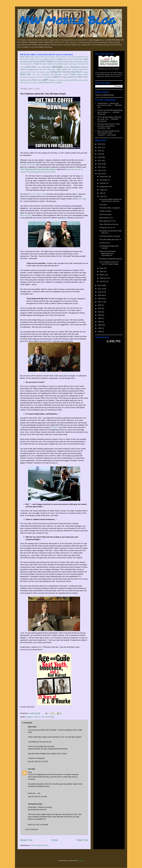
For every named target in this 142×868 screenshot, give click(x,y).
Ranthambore (83, 69)
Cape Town (38, 59)
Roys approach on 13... (108, 221)
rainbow (81, 80)
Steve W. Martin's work (38, 194)
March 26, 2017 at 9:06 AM (38, 825)
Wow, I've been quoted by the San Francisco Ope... (108, 132)
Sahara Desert (45, 72)
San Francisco (64, 72)
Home (55, 840)
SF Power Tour (34, 72)
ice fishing (58, 80)
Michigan (57, 67)
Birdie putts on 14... (107, 218)
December (104, 177)
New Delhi (43, 69)
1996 (100, 322)
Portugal (75, 69)
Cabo (32, 59)
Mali (44, 67)
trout (51, 83)
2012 (100, 285)
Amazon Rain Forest (42, 57)
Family (43, 61)
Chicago (59, 59)
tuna (55, 83)
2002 (100, 315)
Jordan (65, 64)
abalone (56, 77)
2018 (100, 157)
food (34, 80)
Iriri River (54, 64)
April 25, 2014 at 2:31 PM (37, 797)
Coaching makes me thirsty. (110, 236)
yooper (59, 83)
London (39, 67)
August (103, 190)
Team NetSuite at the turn (109, 224)
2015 (100, 167)
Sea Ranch (76, 72)
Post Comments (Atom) (39, 845)
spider (36, 83)
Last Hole (103, 205)
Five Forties (58, 61)
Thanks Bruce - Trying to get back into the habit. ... (108, 104)
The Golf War (56, 74)
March (102, 275)
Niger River (51, 69)
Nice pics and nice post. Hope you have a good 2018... (108, 125)
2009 (100, 295)
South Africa (36, 75)
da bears (24, 80)
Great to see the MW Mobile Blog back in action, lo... (110, 111)
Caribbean (46, 59)
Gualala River (29, 64)
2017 (100, 161)
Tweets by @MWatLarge (104, 95)
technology (50, 717)
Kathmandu (72, 64)
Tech (43, 717)
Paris (70, 69)
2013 (100, 174)
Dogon (81, 59)
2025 (100, 144)
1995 (100, 325)
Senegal (85, 72)
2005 (100, 308)
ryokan (26, 83)
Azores (74, 57)
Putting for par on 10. (107, 228)
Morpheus (75, 67)
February (103, 278)
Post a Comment (32, 829)
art (62, 77)
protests (74, 80)
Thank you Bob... (106, 211)
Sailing (54, 72)
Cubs (76, 59)
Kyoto (83, 64)
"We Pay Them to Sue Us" (113, 76)
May (102, 268)
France (66, 61)
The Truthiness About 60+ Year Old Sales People (109, 263)
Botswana (80, 57)
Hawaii (36, 64)
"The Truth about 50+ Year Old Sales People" (38, 169)
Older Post (82, 840)
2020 (100, 151)
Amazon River (55, 57)
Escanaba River (26, 61)
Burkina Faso (25, 59)
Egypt (86, 59)
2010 (100, 292)
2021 (100, 147)
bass (76, 77)
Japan (60, 64)
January (103, 281)
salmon (31, 83)
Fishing (49, 61)
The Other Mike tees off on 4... (111, 239)
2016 (100, 164)
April (102, 271)
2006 (100, 305)
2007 (100, 302)
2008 (100, 299)
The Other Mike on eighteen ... (111, 208)
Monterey (67, 67)
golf (46, 80)
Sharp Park (26, 74)
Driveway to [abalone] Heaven (111, 259)
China (65, 59)
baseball (70, 77)
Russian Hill (24, 72)
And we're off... (105, 243)
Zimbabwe (49, 77)
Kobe (78, 64)
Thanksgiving (45, 74)
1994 (100, 328)
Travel (73, 74)
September (104, 187)
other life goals (26, 215)
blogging (29, 717)
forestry (40, 80)
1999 (100, 318)
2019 (100, 154)
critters (85, 77)
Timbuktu (66, 74)
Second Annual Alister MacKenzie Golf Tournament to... (108, 253)
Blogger (81, 861)
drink (29, 80)
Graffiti (55, 427)
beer (80, 77)
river (22, 83)
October (103, 183)
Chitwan (70, 59)
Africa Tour (29, 57)
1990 (100, 332)
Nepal (36, 69)
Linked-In (37, 717)
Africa (22, 57)
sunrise (41, 83)
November (104, 180)
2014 (100, 170)
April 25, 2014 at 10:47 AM (38, 761)
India (49, 64)
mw (29, 769)
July (102, 193)
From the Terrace (75, 61)
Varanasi (33, 77)
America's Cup (65, 57)
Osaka (59, 69)
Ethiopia (36, 61)
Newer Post (26, 840)
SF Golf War (115, 69)
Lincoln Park (30, 67)
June (102, 196)
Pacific (64, 69)
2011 (100, 289)
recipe (86, 80)
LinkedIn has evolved (28, 165)
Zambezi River (40, 77)
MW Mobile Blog (67, 20)
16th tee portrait (105, 214)
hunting (51, 80)
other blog (81, 199)
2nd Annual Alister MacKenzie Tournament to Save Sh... (111, 200)
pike (69, 80)
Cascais (53, 59)
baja (65, 77)
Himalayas (43, 64)
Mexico (49, 67)
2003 (100, 312)
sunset (47, 83)
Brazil (86, 57)
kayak (65, 80)
